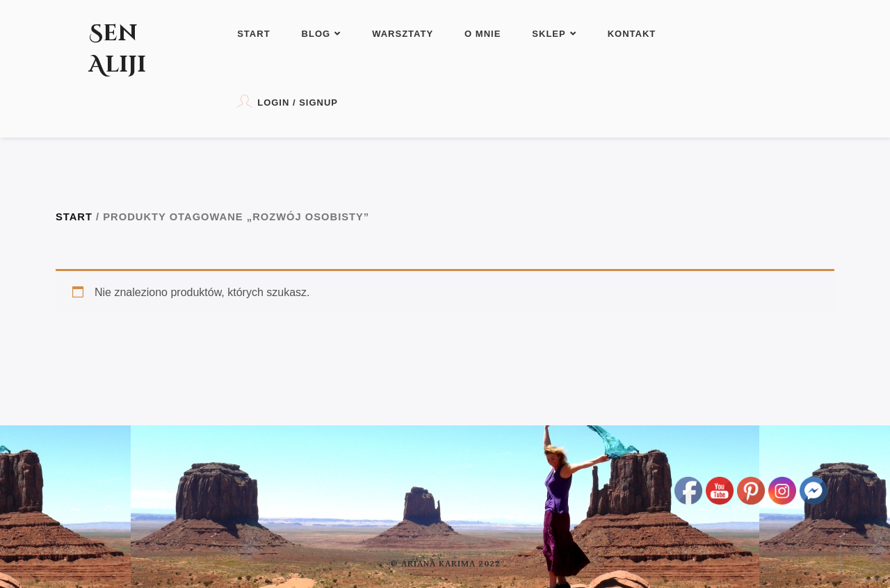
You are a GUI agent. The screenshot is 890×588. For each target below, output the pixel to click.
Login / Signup (288, 101)
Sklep (554, 34)
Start (253, 34)
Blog (322, 34)
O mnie (483, 34)
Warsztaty (403, 34)
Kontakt (632, 34)
